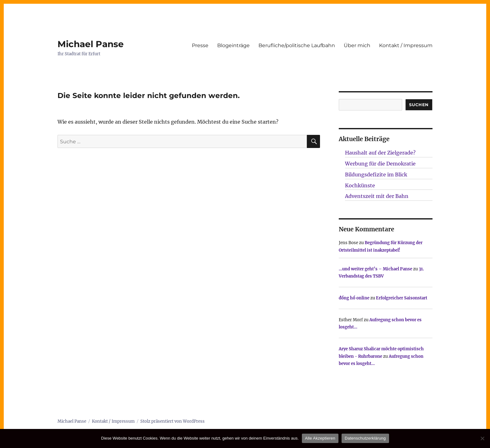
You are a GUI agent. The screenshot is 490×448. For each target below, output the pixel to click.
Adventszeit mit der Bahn (377, 196)
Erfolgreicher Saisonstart (402, 298)
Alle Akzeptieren (320, 438)
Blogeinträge (233, 45)
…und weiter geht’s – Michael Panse (375, 269)
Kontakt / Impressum (406, 45)
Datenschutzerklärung (365, 438)
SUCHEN (419, 105)
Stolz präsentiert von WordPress (172, 421)
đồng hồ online (354, 298)
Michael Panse (91, 44)
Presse (200, 45)
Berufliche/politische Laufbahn (297, 45)
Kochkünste (360, 185)
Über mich (357, 45)
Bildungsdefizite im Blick (376, 175)
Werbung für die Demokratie (380, 164)
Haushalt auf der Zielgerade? (380, 153)
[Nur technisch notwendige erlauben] (482, 438)
